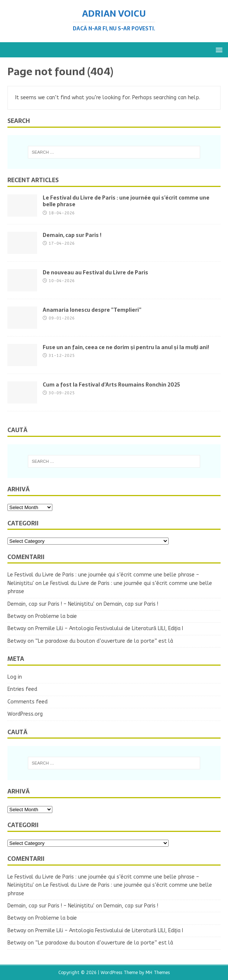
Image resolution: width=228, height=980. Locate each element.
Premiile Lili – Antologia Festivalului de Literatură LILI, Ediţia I (109, 628)
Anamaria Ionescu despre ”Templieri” (92, 310)
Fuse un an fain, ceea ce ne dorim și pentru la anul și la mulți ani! (126, 347)
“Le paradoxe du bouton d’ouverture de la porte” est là (104, 641)
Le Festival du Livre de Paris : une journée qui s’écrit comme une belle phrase (126, 201)
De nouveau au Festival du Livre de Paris (95, 272)
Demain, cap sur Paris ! (72, 235)
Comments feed (27, 702)
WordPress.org (25, 714)
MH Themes (158, 973)
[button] (218, 49)
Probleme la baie (56, 616)
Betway (17, 616)
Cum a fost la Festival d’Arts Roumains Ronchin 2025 (111, 385)
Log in (15, 677)
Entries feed (22, 689)
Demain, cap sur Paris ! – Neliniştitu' (51, 604)
